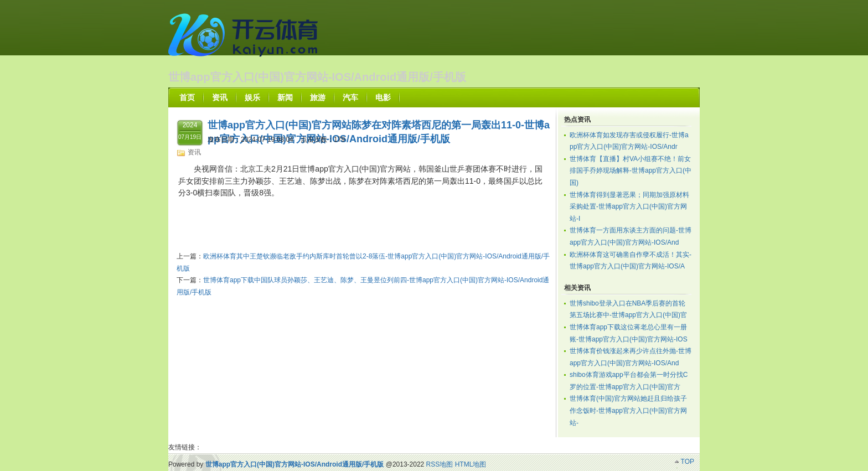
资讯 (194, 152)
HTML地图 (471, 464)
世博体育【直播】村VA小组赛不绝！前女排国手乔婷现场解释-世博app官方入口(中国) (631, 171)
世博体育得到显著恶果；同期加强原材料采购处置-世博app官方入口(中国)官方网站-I (629, 207)
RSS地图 (440, 464)
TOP (688, 462)
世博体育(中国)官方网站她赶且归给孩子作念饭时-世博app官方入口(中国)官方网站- (628, 410)
